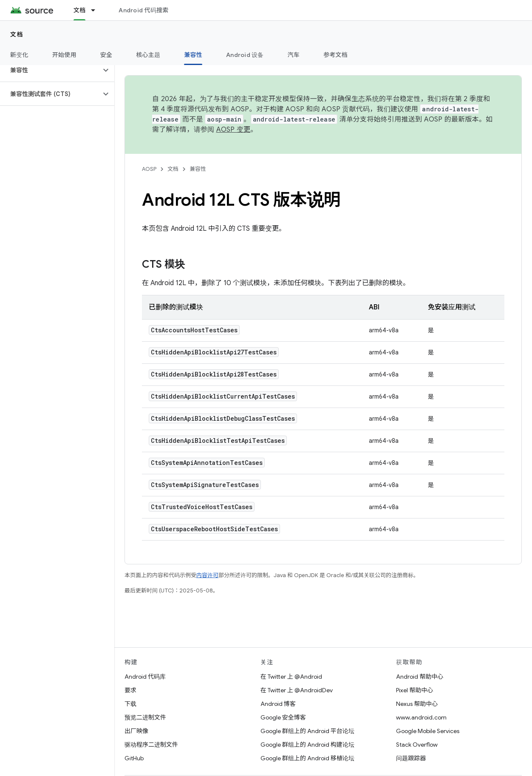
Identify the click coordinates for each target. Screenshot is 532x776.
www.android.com (421, 717)
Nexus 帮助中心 (417, 704)
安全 (106, 55)
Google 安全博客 (283, 717)
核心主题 (148, 55)
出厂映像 (136, 731)
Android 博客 (278, 704)
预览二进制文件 (145, 717)
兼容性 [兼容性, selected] (193, 55)
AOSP (149, 169)
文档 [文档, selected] (80, 10)
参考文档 (335, 55)
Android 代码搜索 (143, 10)
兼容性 (198, 169)
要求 (130, 690)
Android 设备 (245, 55)
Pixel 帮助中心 (415, 690)
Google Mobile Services (428, 731)
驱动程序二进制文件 (151, 745)
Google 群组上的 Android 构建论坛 (307, 745)
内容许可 (207, 575)
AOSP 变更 (233, 130)
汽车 (294, 55)
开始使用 (64, 55)
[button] (50, 70)
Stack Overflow (417, 745)
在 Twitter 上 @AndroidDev (297, 690)
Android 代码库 (145, 677)
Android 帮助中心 (420, 677)
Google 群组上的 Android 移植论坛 (307, 758)
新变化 (19, 55)
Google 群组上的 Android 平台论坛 (307, 731)
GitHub (134, 758)
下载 (130, 704)
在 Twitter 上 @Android (291, 677)
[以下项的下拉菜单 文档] (97, 10)
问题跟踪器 (411, 758)
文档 (17, 34)
